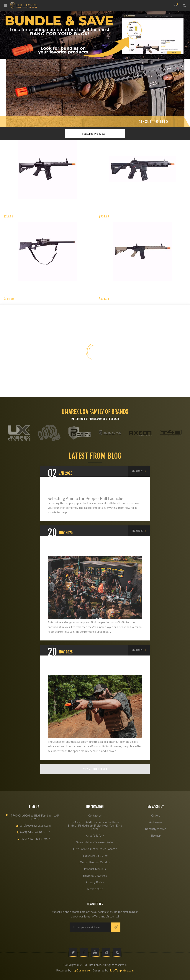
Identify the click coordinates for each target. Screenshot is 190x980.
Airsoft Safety (95, 835)
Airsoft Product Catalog (95, 862)
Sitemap (156, 835)
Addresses (156, 822)
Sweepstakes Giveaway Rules (95, 842)
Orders (156, 815)
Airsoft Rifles (154, 121)
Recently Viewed (156, 829)
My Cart (177, 4)
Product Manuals (95, 869)
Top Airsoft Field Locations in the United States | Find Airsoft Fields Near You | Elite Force (95, 825)
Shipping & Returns (95, 876)
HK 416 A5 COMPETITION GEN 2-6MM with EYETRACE (130, 212)
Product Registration (95, 856)
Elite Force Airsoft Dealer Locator (95, 849)
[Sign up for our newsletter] (90, 927)
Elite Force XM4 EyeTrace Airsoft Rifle (28, 212)
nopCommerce (81, 970)
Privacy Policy (95, 882)
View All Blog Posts (95, 769)
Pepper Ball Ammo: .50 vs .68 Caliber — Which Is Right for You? (90, 489)
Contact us (95, 815)
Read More (137, 471)
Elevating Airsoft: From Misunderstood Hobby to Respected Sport (90, 668)
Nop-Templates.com (121, 970)
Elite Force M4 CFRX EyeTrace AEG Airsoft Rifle (128, 294)
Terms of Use (95, 889)
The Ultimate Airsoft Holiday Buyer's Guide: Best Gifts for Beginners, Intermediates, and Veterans (92, 548)
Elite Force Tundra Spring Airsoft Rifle (29, 294)
